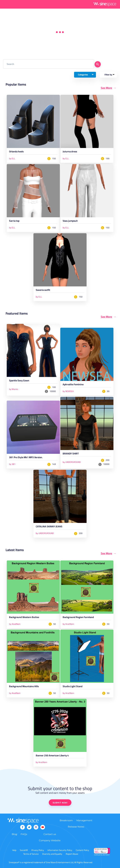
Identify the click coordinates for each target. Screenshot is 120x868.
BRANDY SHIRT (71, 454)
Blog (14, 834)
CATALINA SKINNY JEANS (49, 527)
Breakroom (66, 820)
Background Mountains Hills (24, 687)
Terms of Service (31, 854)
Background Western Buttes (24, 618)
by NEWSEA (68, 391)
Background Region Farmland (78, 618)
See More (106, 88)
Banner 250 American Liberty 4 (52, 756)
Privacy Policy (38, 850)
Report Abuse (72, 854)
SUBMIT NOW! (60, 803)
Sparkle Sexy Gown (19, 381)
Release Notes (76, 827)
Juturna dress (70, 152)
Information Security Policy (60, 850)
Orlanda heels (16, 152)
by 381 (12, 464)
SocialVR (24, 850)
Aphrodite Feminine (73, 385)
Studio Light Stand (73, 687)
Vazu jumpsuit (70, 221)
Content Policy (82, 850)
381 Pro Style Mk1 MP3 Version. (26, 458)
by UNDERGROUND (72, 462)
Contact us (50, 834)
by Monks (14, 389)
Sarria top (14, 221)
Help (14, 850)
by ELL (12, 158)
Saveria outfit (43, 290)
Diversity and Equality (52, 854)
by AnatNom (15, 624)
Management (84, 820)
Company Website (50, 840)
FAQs (24, 834)
